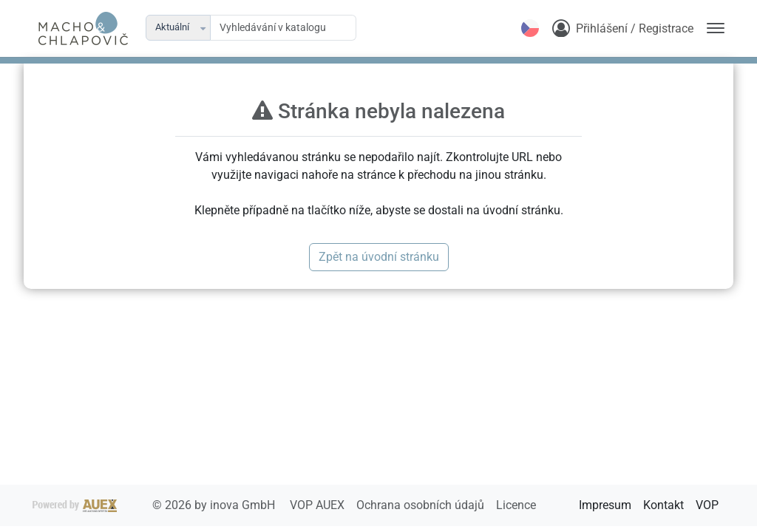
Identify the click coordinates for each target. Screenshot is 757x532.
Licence (516, 505)
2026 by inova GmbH (155, 505)
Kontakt (663, 505)
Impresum (605, 505)
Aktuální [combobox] (172, 27)
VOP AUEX (319, 505)
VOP (707, 505)
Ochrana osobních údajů (422, 505)
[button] (204, 28)
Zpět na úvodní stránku (379, 257)
